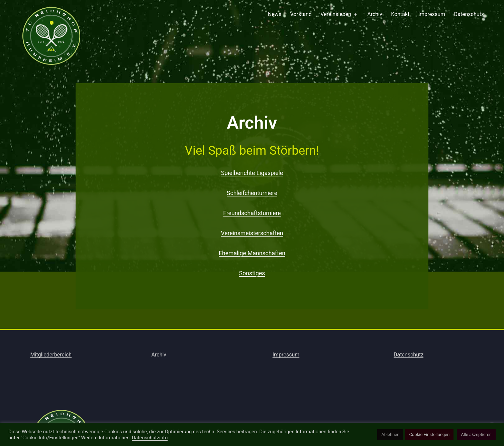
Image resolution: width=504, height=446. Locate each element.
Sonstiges (252, 273)
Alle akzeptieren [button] (476, 434)
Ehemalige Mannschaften (252, 253)
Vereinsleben (336, 14)
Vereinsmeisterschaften (252, 233)
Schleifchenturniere (252, 193)
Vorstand (301, 14)
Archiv (375, 14)
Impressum (432, 14)
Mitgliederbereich (51, 355)
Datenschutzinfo (150, 438)
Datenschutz (469, 14)
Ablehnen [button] (390, 434)
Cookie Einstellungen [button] (429, 434)
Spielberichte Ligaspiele (252, 173)
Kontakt (400, 14)
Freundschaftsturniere (252, 213)
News (275, 14)
